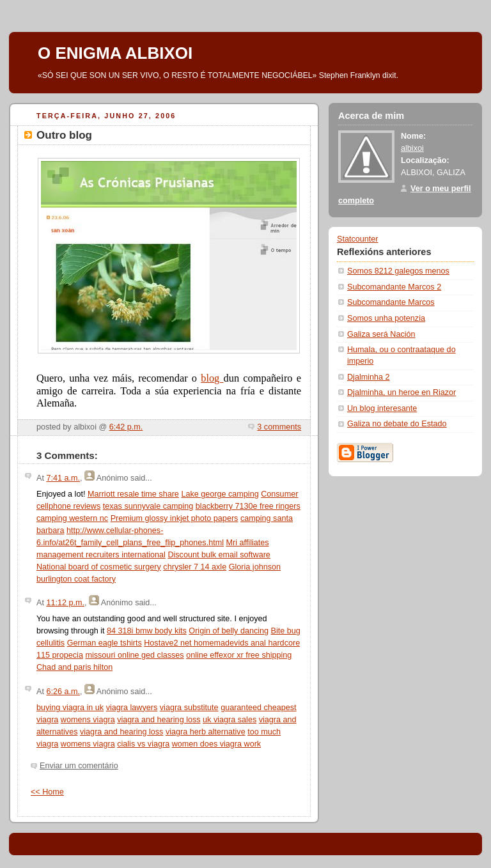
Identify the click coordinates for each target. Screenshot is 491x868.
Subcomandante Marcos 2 (394, 287)
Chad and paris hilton (74, 667)
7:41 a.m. (63, 478)
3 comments (279, 427)
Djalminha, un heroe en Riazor (401, 392)
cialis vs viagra (143, 744)
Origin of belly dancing (229, 631)
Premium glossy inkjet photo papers (175, 518)
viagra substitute (189, 708)
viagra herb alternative (206, 732)
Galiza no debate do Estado (397, 424)
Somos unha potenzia (386, 318)
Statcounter (358, 239)
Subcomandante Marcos (391, 302)
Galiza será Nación (381, 334)
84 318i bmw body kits (147, 631)
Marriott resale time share (133, 494)
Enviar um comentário (79, 766)
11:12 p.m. (65, 603)
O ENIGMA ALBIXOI (115, 53)
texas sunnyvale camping (148, 506)
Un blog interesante (382, 408)
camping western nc (72, 518)
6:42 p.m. (126, 427)
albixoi (412, 148)
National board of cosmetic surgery (99, 567)
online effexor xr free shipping (239, 655)
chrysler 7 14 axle (195, 567)
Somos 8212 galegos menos (398, 271)
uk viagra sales (230, 720)
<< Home (47, 792)
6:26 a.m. (63, 692)
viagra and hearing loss (159, 720)
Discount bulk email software (219, 555)
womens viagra (88, 720)
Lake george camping (220, 494)
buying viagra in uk (70, 708)
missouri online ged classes (134, 655)
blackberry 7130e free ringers (248, 506)
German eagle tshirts (105, 643)
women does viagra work (216, 744)
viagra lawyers (132, 708)
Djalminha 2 (369, 377)
